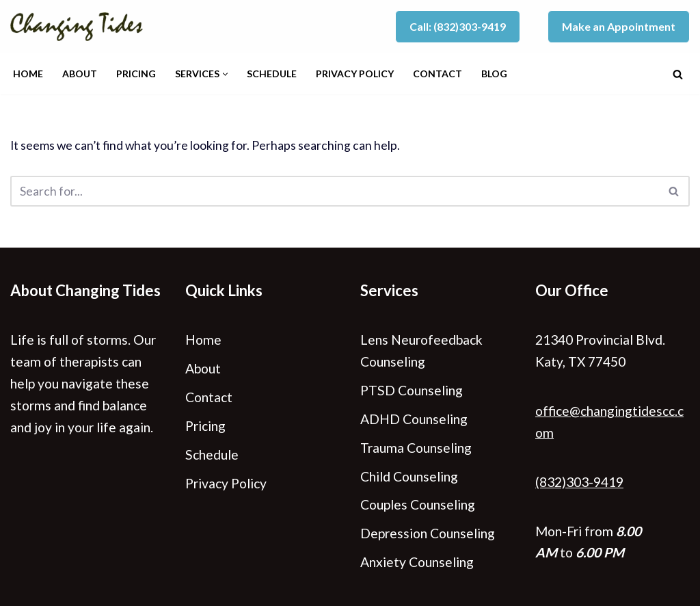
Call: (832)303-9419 (458, 26)
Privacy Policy (355, 74)
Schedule (272, 74)
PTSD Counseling (412, 390)
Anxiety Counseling (417, 562)
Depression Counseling (428, 533)
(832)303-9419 (579, 482)
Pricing (136, 74)
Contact (437, 74)
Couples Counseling (418, 504)
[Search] (678, 74)
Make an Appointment (619, 26)
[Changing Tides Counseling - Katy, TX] (80, 27)
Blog (494, 74)
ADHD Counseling (414, 419)
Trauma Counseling (416, 448)
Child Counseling (409, 476)
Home (28, 74)
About (80, 74)
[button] (225, 74)
